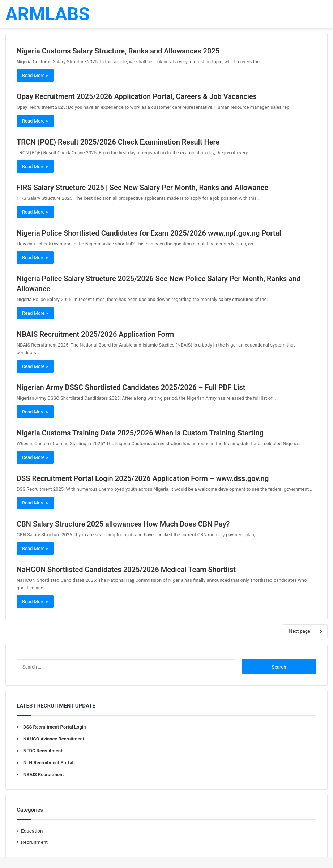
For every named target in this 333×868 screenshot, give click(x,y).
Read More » (35, 75)
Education (32, 831)
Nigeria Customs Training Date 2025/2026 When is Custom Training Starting (140, 433)
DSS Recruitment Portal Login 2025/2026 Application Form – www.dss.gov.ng (143, 478)
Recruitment (34, 842)
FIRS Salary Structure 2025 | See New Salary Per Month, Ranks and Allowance (142, 188)
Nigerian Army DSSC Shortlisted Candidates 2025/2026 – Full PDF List (131, 387)
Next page (305, 631)
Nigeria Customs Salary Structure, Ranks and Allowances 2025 (118, 51)
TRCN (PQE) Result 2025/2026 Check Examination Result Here (118, 142)
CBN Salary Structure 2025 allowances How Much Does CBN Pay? (123, 524)
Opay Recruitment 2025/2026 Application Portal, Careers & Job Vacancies (137, 96)
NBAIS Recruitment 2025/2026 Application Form (95, 334)
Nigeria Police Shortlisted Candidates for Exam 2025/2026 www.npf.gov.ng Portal (149, 233)
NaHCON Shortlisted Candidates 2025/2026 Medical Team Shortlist (126, 570)
